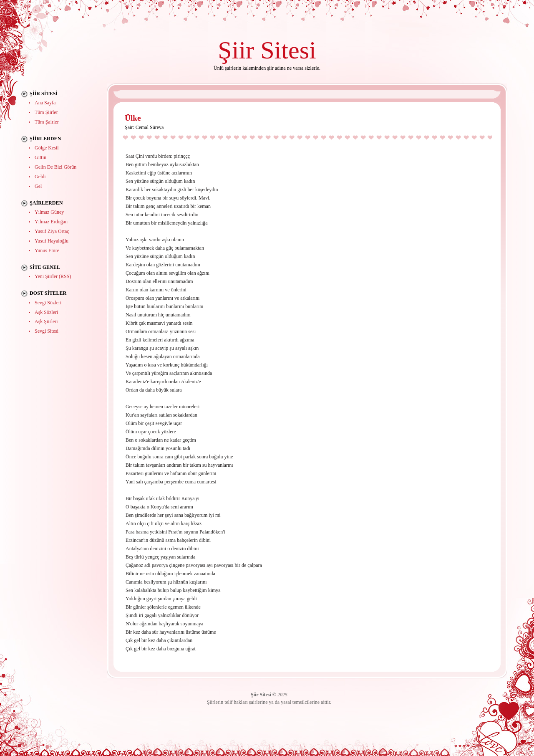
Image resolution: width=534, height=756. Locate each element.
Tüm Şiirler (46, 112)
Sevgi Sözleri (48, 303)
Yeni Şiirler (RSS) (53, 276)
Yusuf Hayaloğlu (52, 241)
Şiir (236, 50)
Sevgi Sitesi (47, 331)
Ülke (133, 118)
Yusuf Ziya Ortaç (52, 231)
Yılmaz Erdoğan (51, 222)
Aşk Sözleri (46, 312)
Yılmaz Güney (49, 212)
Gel (38, 186)
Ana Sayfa (45, 103)
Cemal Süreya (150, 127)
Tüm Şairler (47, 122)
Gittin (40, 157)
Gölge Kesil (47, 148)
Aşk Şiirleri (46, 321)
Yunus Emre (47, 250)
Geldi (40, 177)
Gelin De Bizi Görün (55, 167)
